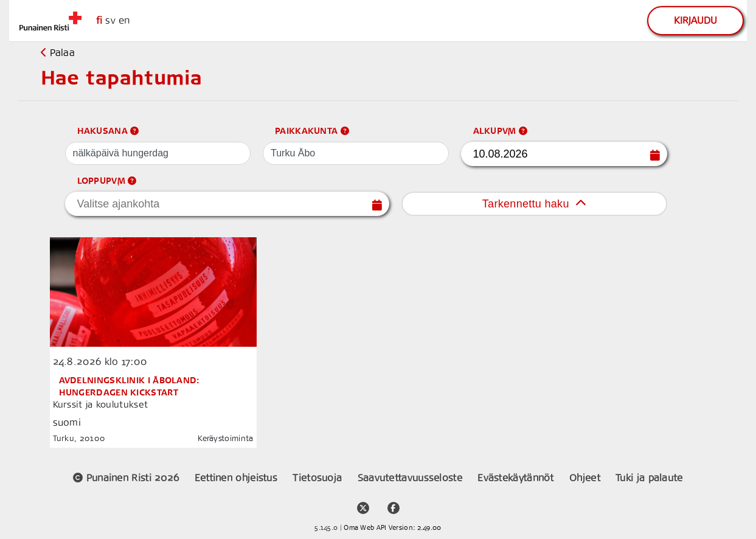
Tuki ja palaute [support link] (649, 478)
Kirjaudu (695, 20)
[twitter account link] (363, 502)
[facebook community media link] (394, 502)
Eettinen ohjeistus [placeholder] (238, 478)
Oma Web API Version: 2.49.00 (392, 528)
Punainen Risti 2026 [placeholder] (127, 478)
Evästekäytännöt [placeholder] (517, 478)
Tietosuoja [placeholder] (319, 478)
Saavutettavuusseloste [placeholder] (412, 478)
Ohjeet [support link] (586, 478)
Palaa (58, 53)
